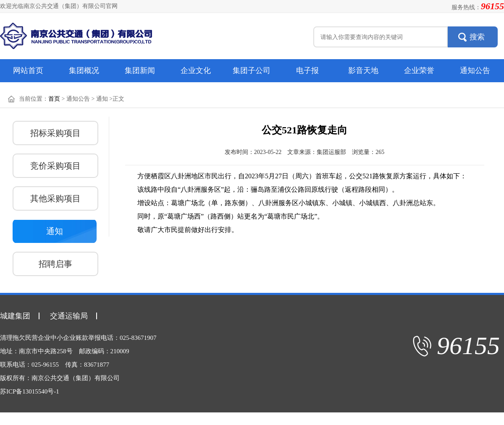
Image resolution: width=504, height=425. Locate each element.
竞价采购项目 (55, 166)
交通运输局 (69, 316)
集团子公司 (252, 70)
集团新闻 (140, 70)
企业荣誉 (419, 70)
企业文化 (196, 70)
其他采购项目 (55, 198)
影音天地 (363, 70)
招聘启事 (55, 264)
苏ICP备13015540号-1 (30, 391)
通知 (55, 231)
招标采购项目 (55, 133)
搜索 (477, 37)
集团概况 (84, 70)
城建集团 (15, 316)
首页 (54, 99)
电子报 (307, 70)
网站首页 (28, 70)
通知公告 (475, 70)
